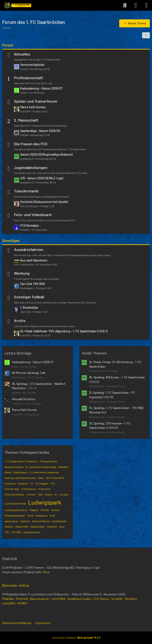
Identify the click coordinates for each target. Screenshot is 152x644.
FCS (53, 483)
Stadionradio (38, 526)
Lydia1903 (9, 603)
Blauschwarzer (40, 599)
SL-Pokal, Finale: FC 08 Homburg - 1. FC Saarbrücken (115, 364)
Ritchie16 (22, 599)
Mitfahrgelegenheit (15, 516)
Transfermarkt (26, 191)
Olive (46, 572)
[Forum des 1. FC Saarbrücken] (17, 5)
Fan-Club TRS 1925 (33, 284)
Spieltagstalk (59, 521)
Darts (41, 478)
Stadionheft (22, 526)
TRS (7, 532)
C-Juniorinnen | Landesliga (44, 472)
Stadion (9, 526)
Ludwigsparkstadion (16, 510)
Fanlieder (23, 483)
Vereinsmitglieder (32, 65)
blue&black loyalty (79, 599)
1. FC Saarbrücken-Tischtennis (21, 461)
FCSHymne (44, 489)
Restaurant (42, 516)
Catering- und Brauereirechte (20, 478)
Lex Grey (64, 494)
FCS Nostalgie (30, 225)
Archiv (20, 320)
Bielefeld (63, 467)
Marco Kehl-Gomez (33, 107)
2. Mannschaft (26, 120)
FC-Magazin (42, 483)
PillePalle (8, 599)
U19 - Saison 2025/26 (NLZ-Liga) (42, 178)
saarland (25, 521)
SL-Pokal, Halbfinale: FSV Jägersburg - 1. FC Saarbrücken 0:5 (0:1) (64, 331)
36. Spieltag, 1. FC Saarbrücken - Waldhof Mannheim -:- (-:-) (39, 386)
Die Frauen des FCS (31, 144)
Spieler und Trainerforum (36, 101)
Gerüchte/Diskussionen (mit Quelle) (44, 202)
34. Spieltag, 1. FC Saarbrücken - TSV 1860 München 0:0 (116, 410)
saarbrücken (11, 521)
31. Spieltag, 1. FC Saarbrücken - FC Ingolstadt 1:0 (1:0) (112, 395)
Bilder (8, 472)
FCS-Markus (101, 599)
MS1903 (22, 603)
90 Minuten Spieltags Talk (29, 373)
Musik (30, 516)
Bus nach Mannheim (34, 260)
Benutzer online (16, 585)
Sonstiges (11, 240)
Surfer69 (117, 599)
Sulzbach (52, 526)
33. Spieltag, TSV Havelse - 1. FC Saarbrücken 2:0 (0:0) (110, 426)
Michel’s (55, 510)
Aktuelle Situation (24, 399)
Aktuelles (22, 54)
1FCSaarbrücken (48, 461)
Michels (45, 510)
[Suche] (125, 5)
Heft (40, 494)
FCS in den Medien (14, 494)
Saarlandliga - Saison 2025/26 (40, 131)
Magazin (34, 510)
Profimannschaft (29, 78)
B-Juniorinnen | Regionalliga (41, 467)
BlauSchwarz (20, 472)
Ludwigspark (45, 502)
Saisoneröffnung (41, 521)
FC (32, 483)
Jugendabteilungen (31, 167)
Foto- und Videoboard (33, 215)
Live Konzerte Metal (15, 503)
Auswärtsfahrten (29, 249)
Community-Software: (76, 638)
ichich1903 (58, 599)
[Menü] (146, 5)
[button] (146, 35)
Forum (8, 45)
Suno (62, 526)
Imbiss (49, 494)
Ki (56, 494)
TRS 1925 (16, 532)
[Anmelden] (136, 5)
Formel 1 (31, 494)
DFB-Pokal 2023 (55, 478)
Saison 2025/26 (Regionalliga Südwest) (46, 154)
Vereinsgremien (31, 532)
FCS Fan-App (12, 489)
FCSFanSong (28, 489)
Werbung (22, 273)
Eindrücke (10, 483)
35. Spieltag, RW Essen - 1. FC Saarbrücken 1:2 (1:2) (117, 379)
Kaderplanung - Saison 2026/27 (41, 88)
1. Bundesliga (29, 307)
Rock (52, 516)
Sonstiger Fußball (29, 297)
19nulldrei (131, 599)
